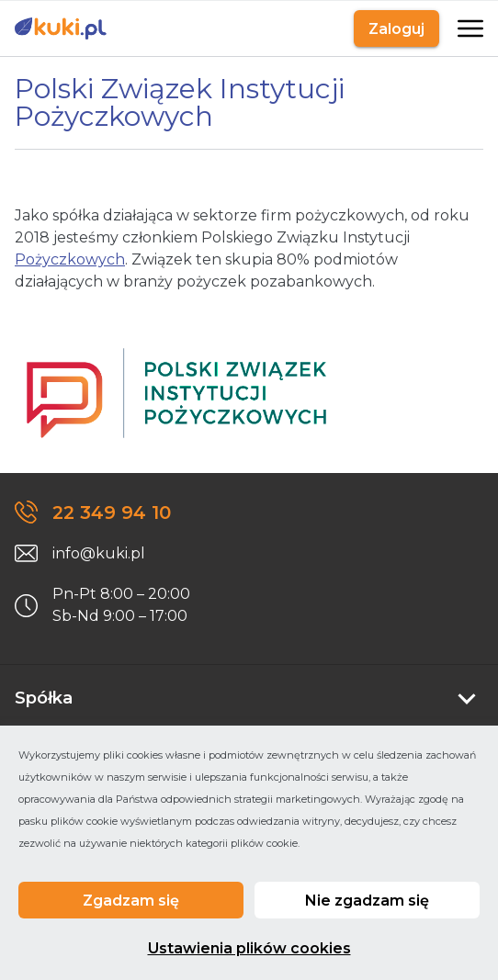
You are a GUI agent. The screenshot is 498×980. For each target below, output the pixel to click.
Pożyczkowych (70, 259)
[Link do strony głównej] (61, 28)
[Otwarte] (469, 28)
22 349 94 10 (112, 513)
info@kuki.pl (99, 553)
